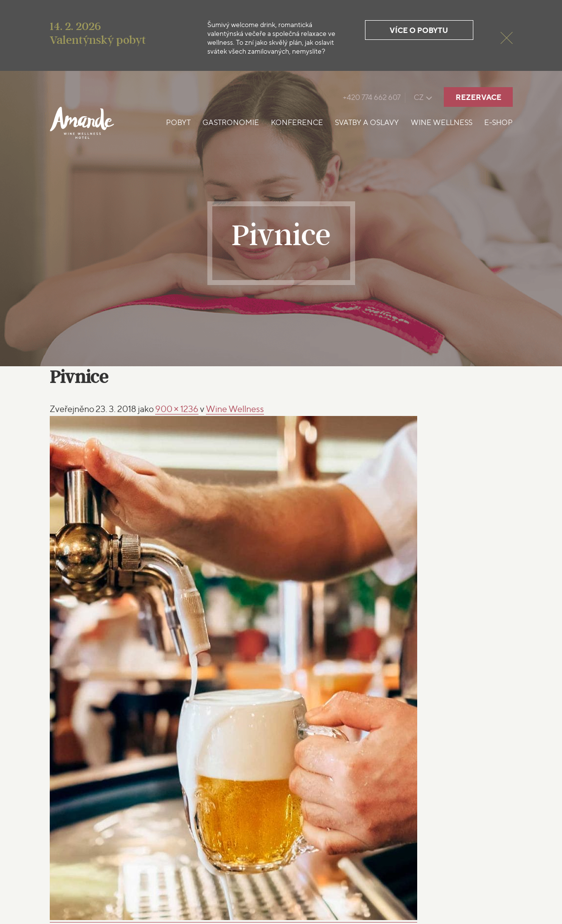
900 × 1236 (177, 409)
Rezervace (479, 97)
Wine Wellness (442, 123)
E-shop (498, 123)
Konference (297, 123)
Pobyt (178, 123)
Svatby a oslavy (367, 123)
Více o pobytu (419, 30)
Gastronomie (231, 123)
